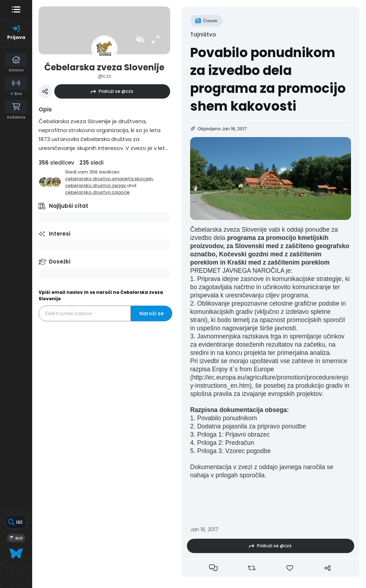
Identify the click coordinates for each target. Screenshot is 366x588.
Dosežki (60, 262)
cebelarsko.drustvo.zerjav (96, 185)
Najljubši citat (69, 206)
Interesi (60, 234)
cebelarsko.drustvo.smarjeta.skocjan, (109, 179)
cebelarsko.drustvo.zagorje (97, 192)
